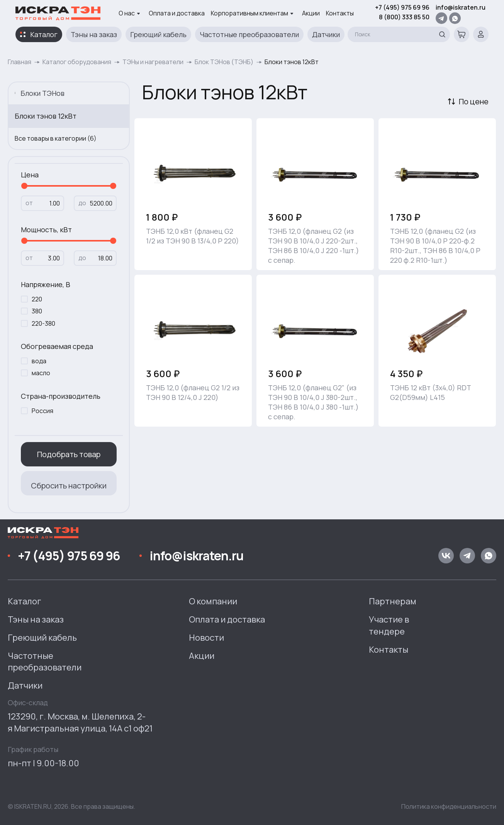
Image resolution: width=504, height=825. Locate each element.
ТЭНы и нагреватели (153, 62)
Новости (206, 638)
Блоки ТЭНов (40, 93)
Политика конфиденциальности (449, 806)
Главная (20, 62)
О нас (129, 13)
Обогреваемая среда (57, 346)
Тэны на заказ (94, 34)
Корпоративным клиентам (252, 13)
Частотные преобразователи (249, 34)
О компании (213, 601)
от (29, 203)
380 (37, 311)
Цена (30, 175)
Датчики (326, 34)
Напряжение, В (46, 284)
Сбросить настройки (69, 486)
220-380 (43, 323)
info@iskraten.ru (461, 7)
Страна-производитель (61, 396)
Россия (42, 411)
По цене (474, 101)
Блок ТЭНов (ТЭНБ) (224, 62)
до (82, 203)
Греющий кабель (158, 34)
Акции (311, 13)
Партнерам (393, 601)
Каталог (44, 34)
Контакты (340, 13)
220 (37, 299)
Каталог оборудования (77, 62)
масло (41, 373)
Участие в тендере (389, 625)
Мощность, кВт (46, 230)
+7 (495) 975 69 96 (402, 7)
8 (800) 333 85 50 (404, 17)
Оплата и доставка (177, 13)
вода (39, 361)
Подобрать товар (69, 454)
